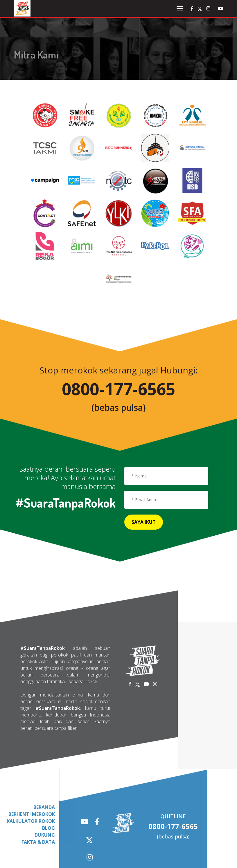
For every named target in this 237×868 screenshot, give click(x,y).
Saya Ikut (142, 488)
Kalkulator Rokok (31, 788)
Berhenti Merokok (32, 781)
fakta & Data (38, 809)
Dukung (45, 802)
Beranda (44, 774)
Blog (49, 795)
